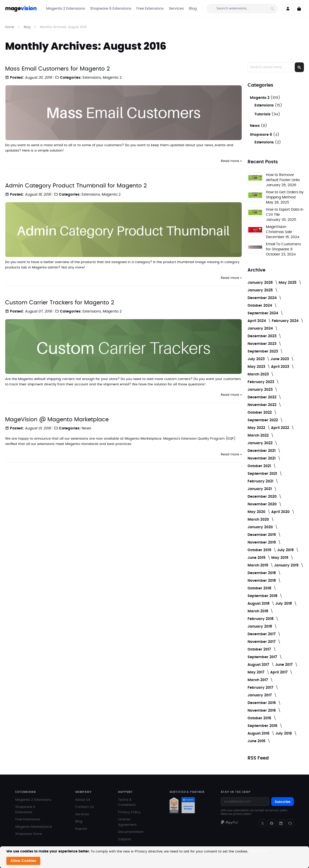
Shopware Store (29, 834)
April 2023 (281, 367)
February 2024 (286, 321)
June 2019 (257, 558)
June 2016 (257, 741)
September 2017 (263, 657)
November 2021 (262, 458)
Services (82, 814)
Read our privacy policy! (236, 814)
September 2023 (263, 351)
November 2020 (263, 504)
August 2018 (259, 604)
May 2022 (257, 428)
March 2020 (259, 520)
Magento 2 (112, 78)
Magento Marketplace (34, 827)
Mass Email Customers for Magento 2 (57, 69)
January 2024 (261, 329)
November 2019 (262, 542)
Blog (28, 27)
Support (125, 839)
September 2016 (263, 726)
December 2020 (263, 497)
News (86, 428)
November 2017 (262, 642)
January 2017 (260, 695)
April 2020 (281, 512)
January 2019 (287, 565)
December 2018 (262, 573)
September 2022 (263, 420)
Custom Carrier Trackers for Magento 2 (60, 303)
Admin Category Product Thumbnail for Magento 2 (76, 186)
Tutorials (263, 114)
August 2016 (259, 734)
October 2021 (260, 466)
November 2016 (262, 711)
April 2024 (257, 321)
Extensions (92, 78)
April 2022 (281, 428)
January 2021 (260, 489)
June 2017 (284, 665)
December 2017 (262, 634)
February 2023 (261, 382)
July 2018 (284, 604)
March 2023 (259, 374)
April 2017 (279, 672)
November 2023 (262, 344)
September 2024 (263, 313)
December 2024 (263, 298)
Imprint (81, 829)
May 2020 (257, 512)
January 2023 (261, 390)
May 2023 (257, 367)
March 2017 (258, 680)
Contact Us (85, 807)
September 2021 (263, 474)
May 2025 (288, 283)
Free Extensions (28, 819)
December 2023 (262, 336)
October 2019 (260, 550)
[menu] (121, 9)
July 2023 (257, 359)
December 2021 (262, 451)
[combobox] (242, 9)
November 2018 (262, 581)
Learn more (259, 852)
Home (10, 27)
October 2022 (260, 413)
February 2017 (261, 688)
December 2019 (262, 535)
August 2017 (259, 665)
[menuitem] (66, 8)
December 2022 (262, 397)
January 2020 (261, 527)
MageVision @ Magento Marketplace (57, 419)
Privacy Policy (129, 812)
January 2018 (260, 627)
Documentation (131, 832)
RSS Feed (258, 758)
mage (21, 9)
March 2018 (258, 611)
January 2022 (261, 443)
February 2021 (261, 481)
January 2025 (261, 290)
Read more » (231, 161)
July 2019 (286, 550)
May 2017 (256, 672)
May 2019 (280, 558)
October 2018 (260, 588)
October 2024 (260, 306)
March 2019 (258, 565)
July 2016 (284, 734)
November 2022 (262, 405)
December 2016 (262, 703)
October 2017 (260, 649)
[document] (155, 857)
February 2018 (261, 619)
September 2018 (263, 596)
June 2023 (280, 359)
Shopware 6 (261, 135)
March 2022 (259, 436)
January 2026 (261, 283)
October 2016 (260, 718)
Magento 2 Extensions (33, 800)
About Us (83, 800)
